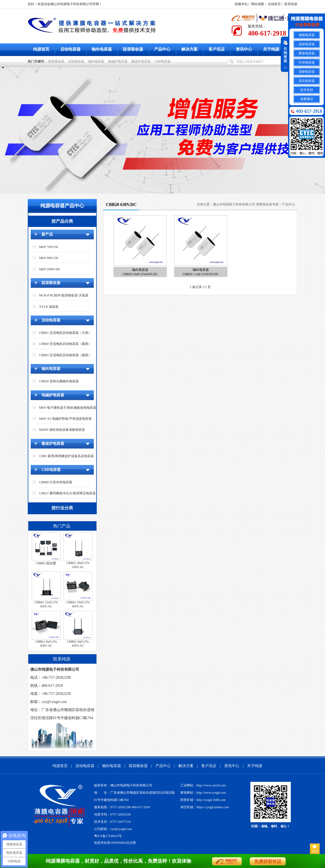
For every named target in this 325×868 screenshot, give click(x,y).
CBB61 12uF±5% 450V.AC (46, 604)
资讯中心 (244, 49)
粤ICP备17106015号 (108, 836)
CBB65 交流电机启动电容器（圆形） (65, 355)
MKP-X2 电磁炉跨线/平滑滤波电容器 (65, 419)
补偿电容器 (307, 62)
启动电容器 (70, 49)
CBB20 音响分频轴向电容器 (59, 381)
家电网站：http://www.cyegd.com (203, 793)
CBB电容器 (163, 61)
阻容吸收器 (133, 49)
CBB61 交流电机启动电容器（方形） (65, 333)
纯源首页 (41, 49)
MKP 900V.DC (49, 258)
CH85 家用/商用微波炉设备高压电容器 (66, 456)
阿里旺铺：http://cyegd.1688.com (203, 800)
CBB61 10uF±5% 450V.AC (78, 604)
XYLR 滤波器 (49, 307)
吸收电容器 (307, 53)
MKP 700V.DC (49, 247)
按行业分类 (62, 508)
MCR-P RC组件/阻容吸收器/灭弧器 (64, 295)
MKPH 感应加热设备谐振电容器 (62, 430)
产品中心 (162, 49)
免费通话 (307, 99)
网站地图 (258, 4)
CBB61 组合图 (46, 563)
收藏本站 (241, 4)
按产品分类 (62, 221)
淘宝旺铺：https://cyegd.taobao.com (205, 807)
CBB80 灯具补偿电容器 (56, 482)
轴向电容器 (102, 49)
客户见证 (217, 49)
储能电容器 (307, 35)
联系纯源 (291, 4)
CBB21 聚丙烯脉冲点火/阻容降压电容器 (67, 493)
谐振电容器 (307, 72)
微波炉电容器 (142, 61)
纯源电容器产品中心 (62, 206)
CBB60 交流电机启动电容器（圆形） (65, 344)
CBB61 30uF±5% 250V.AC (78, 565)
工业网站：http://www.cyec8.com (203, 785)
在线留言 (274, 4)
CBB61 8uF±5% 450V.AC (46, 644)
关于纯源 (271, 49)
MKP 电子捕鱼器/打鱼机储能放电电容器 (68, 408)
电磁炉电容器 (119, 61)
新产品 (47, 234)
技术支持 (307, 90)
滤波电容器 (307, 44)
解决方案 (189, 49)
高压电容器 (307, 81)
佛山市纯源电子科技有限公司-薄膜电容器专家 (246, 204)
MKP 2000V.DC (50, 269)
